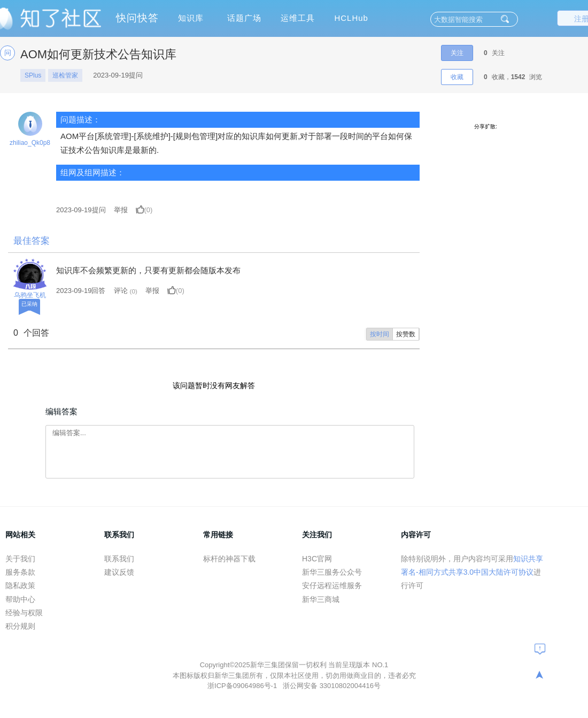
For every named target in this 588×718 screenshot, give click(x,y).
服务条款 (20, 572)
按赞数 (406, 334)
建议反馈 (119, 572)
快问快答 (137, 18)
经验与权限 (24, 613)
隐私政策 (20, 585)
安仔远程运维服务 (332, 585)
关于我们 (20, 559)
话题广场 (244, 18)
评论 (121, 291)
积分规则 (20, 626)
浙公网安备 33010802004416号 (332, 686)
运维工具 (298, 18)
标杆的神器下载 (229, 559)
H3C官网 (317, 559)
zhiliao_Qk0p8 (30, 143)
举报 (121, 210)
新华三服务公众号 (332, 572)
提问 (81, 210)
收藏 (457, 77)
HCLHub (351, 18)
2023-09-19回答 (81, 291)
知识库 (191, 18)
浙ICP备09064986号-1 (243, 686)
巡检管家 (65, 75)
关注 (457, 53)
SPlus (33, 75)
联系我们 (119, 559)
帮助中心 (20, 599)
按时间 (380, 334)
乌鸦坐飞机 (30, 295)
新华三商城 (321, 599)
